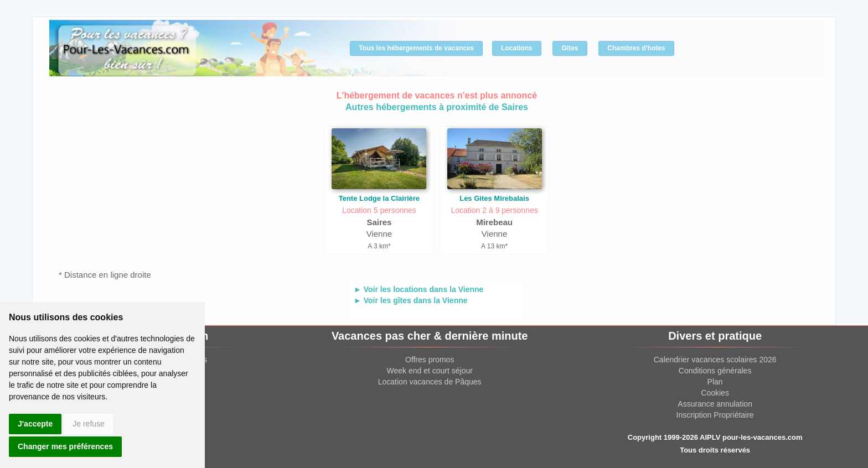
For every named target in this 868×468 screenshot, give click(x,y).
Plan (715, 382)
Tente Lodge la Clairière (379, 198)
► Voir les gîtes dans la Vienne (411, 300)
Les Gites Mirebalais (494, 198)
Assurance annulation (715, 404)
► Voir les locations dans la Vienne (418, 289)
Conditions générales (715, 371)
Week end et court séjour (429, 371)
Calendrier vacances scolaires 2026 (715, 360)
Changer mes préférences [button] (65, 446)
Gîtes (570, 48)
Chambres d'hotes (636, 48)
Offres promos (430, 360)
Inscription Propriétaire (715, 415)
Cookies (715, 393)
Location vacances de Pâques (430, 382)
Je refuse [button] (89, 424)
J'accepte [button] (35, 424)
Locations (517, 48)
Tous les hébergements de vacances (416, 48)
